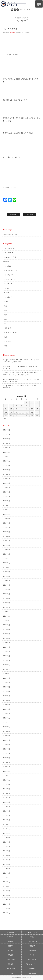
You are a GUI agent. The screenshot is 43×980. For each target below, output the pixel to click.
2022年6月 (7, 638)
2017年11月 (7, 882)
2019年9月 (7, 784)
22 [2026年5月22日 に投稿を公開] (27, 412)
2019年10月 (7, 780)
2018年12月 (7, 824)
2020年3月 (7, 758)
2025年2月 (7, 496)
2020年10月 (7, 727)
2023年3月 (7, 598)
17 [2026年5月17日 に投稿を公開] (37, 409)
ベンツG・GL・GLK (10, 279)
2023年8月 (7, 576)
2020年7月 (7, 740)
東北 (6, 306)
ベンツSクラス (9, 297)
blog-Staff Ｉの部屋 (10, 257)
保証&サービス (32, 932)
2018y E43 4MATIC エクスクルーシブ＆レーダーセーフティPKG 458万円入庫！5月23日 (21, 361)
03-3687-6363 (25, 10)
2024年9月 (7, 519)
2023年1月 (7, 607)
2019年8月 (7, 789)
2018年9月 (7, 838)
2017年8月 (7, 895)
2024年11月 (7, 510)
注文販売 (11, 950)
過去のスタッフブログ (10, 234)
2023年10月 (7, 567)
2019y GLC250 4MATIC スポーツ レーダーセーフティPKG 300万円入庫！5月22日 (21, 380)
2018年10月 (7, 833)
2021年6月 (7, 691)
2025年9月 (7, 465)
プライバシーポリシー (32, 964)
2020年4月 (7, 753)
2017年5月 (7, 909)
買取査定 (11, 955)
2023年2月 (7, 603)
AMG (6, 324)
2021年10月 (7, 674)
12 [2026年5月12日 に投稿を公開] (11, 409)
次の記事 (30, 214)
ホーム (11, 973)
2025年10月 (7, 461)
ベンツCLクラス (9, 266)
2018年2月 (7, 869)
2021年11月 (7, 669)
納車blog (32, 969)
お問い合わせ (32, 960)
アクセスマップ (32, 941)
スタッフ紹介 (11, 960)
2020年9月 (7, 731)
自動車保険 (32, 950)
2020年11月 (7, 722)
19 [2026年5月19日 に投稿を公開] (11, 412)
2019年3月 (7, 811)
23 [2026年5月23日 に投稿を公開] (32, 412)
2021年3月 (7, 705)
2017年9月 (7, 891)
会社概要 (11, 964)
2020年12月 (7, 718)
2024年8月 (7, 523)
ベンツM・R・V (9, 284)
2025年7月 (7, 474)
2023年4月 (7, 594)
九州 (6, 337)
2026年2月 (7, 443)
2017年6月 (7, 904)
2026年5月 (7, 430)
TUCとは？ (32, 937)
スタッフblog (11, 969)
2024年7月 (7, 527)
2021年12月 (7, 665)
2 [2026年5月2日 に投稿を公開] (32, 402)
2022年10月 (7, 621)
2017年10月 (7, 886)
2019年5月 (7, 802)
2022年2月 (7, 656)
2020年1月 (7, 767)
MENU (39, 4)
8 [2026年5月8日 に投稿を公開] (27, 406)
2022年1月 (7, 660)
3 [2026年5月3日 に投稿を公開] (37, 402)
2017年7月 (7, 900)
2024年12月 (7, 505)
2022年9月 (7, 625)
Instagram (15, 10)
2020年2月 (7, 762)
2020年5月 (7, 749)
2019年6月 (7, 798)
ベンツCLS (8, 341)
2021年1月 (7, 714)
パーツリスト (11, 937)
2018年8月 (7, 842)
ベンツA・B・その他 (11, 333)
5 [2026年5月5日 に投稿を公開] (11, 406)
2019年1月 (7, 820)
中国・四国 (8, 328)
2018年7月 (7, 847)
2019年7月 (7, 793)
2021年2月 (7, 709)
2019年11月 (7, 776)
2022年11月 (7, 616)
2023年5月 (7, 590)
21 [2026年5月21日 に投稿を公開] (21, 412)
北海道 (6, 302)
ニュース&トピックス (10, 248)
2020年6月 (7, 745)
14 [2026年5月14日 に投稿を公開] (21, 409)
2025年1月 (7, 501)
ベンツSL (7, 288)
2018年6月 (7, 851)
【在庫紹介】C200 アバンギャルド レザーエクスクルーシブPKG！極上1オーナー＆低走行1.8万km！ (21, 374)
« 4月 (5, 419)
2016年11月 (7, 913)
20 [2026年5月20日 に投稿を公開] (16, 412)
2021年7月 (7, 687)
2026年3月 (7, 439)
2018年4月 (7, 860)
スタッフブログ (26, 32)
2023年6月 (7, 585)
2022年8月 (7, 629)
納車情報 (6, 262)
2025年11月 (7, 457)
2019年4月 (7, 807)
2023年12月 (7, 559)
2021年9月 (7, 678)
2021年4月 (7, 700)
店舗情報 (11, 941)
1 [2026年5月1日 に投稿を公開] (27, 402)
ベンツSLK (8, 293)
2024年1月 (7, 554)
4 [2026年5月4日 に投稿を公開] (6, 406)
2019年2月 (7, 815)
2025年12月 (7, 452)
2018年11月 (7, 829)
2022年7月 (7, 634)
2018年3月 (7, 864)
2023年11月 (7, 563)
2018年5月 (7, 855)
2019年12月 (7, 771)
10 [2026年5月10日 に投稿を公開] (37, 406)
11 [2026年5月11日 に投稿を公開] (6, 409)
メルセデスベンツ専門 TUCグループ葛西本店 (17, 4)
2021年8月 (7, 683)
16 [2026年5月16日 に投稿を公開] (32, 409)
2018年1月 (7, 873)
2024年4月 (7, 541)
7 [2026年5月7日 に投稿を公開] (21, 406)
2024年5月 (7, 536)
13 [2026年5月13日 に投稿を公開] (16, 409)
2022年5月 (7, 643)
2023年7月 (7, 581)
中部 (6, 315)
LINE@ (12, 10)
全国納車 (11, 946)
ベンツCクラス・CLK (11, 271)
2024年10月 (7, 514)
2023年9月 (7, 572)
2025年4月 (7, 488)
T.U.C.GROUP (32, 973)
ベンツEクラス (9, 275)
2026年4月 (7, 434)
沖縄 (6, 346)
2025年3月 (7, 492)
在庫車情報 (11, 932)
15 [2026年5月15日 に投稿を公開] (27, 409)
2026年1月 (7, 448)
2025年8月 (7, 470)
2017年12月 (7, 878)
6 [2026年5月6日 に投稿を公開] (16, 406)
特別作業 (32, 946)
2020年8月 (7, 736)
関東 (6, 310)
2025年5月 (7, 483)
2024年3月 (7, 545)
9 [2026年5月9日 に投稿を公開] (32, 406)
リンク (32, 955)
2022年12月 (7, 612)
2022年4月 (7, 647)
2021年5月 (7, 696)
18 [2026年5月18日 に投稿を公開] (6, 412)
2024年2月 (7, 550)
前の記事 (13, 214)
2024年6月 (7, 532)
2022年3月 (7, 652)
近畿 (6, 319)
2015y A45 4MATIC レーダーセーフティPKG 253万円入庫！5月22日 (20, 387)
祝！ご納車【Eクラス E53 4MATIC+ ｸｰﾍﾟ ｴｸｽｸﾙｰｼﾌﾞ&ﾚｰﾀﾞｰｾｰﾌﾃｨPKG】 (21, 367)
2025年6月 (7, 479)
